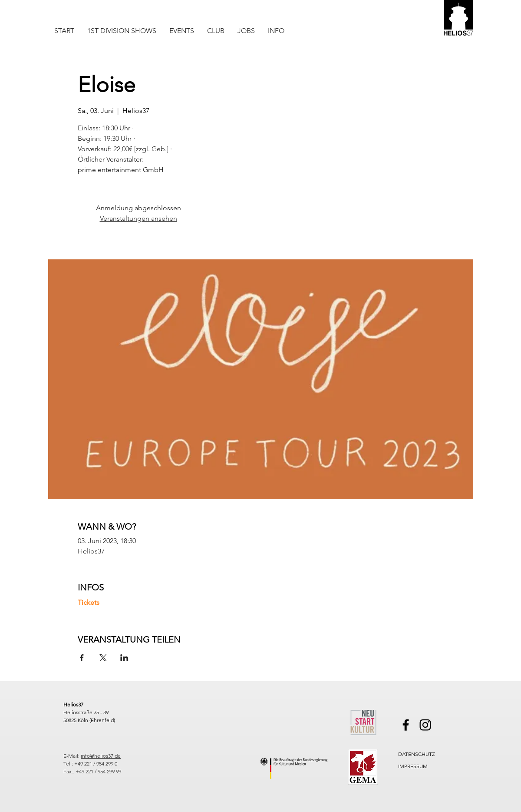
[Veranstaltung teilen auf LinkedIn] (124, 658)
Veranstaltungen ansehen (138, 218)
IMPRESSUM (413, 766)
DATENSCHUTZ (417, 754)
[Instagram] (425, 725)
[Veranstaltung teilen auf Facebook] (82, 658)
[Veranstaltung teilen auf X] (103, 658)
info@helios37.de (101, 756)
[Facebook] (406, 725)
